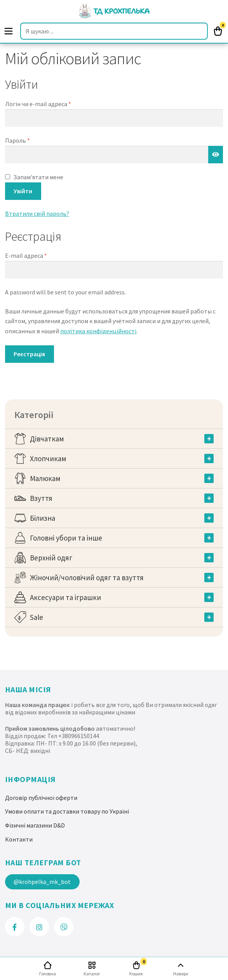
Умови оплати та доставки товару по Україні (67, 811)
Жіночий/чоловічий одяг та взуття (87, 577)
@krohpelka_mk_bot (42, 882)
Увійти (23, 191)
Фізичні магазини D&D (35, 825)
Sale (37, 617)
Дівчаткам (47, 439)
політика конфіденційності (98, 331)
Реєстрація (29, 354)
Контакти (19, 839)
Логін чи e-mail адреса (38, 104)
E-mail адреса (26, 255)
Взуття (41, 498)
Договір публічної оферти (41, 798)
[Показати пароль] (216, 155)
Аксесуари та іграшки (65, 597)
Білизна (43, 518)
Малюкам (45, 478)
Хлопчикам (48, 458)
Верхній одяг (51, 558)
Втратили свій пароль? (37, 213)
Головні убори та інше (66, 538)
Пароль (17, 140)
